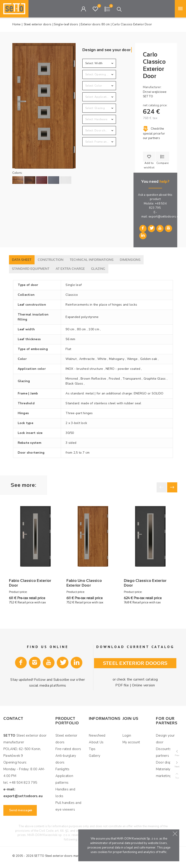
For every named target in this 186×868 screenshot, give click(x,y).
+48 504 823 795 (158, 206)
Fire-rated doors (68, 749)
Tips (92, 749)
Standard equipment (31, 269)
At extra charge (70, 269)
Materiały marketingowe (167, 772)
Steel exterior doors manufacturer (68, 856)
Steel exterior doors (66, 739)
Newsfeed (97, 735)
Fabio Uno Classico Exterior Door (84, 583)
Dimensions (130, 260)
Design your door (165, 739)
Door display (166, 762)
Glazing (98, 269)
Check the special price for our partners (154, 133)
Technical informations (92, 260)
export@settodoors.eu (164, 217)
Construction (51, 260)
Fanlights (62, 769)
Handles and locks (65, 793)
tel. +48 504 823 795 (20, 783)
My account (131, 742)
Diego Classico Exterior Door (145, 583)
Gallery (95, 756)
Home (16, 24)
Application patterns (64, 779)
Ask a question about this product (155, 197)
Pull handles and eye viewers (68, 806)
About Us (96, 742)
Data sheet (22, 260)
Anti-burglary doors (66, 759)
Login (127, 735)
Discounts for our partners (169, 752)
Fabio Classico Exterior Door (30, 583)
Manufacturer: (152, 87)
